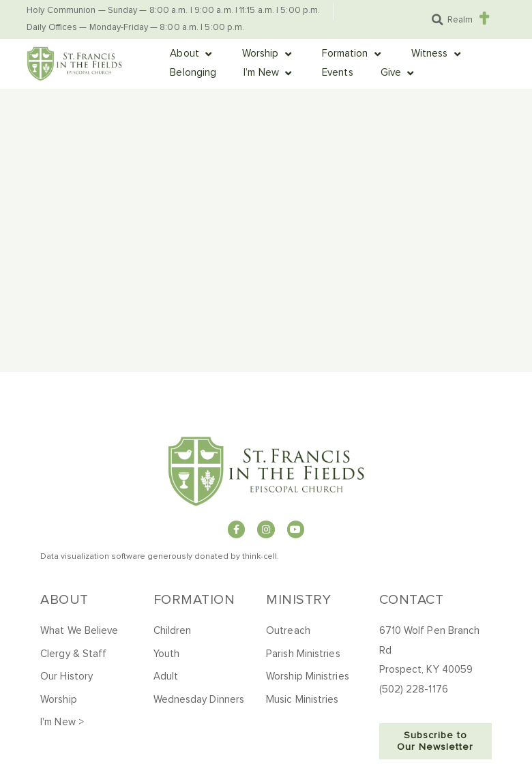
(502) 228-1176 (414, 689)
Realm (460, 20)
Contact (412, 600)
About (64, 600)
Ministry (298, 600)
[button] (437, 20)
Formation (194, 600)
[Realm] (484, 18)
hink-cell (261, 557)
